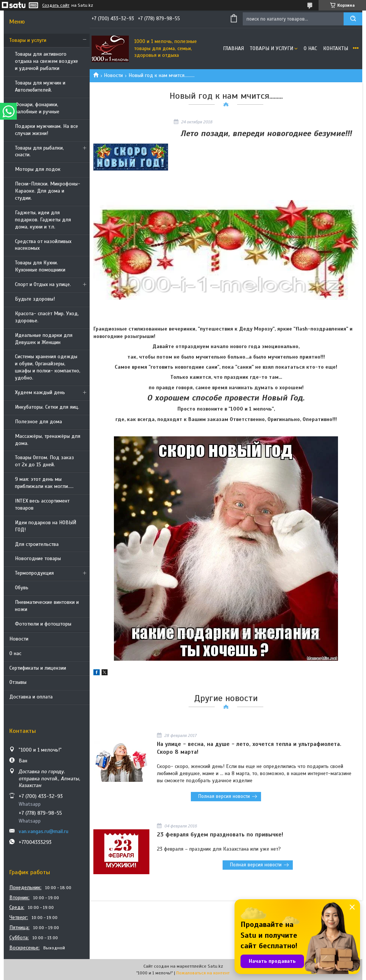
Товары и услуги (28, 40)
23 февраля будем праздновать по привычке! (220, 835)
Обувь (22, 588)
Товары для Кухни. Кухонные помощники (40, 266)
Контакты (336, 48)
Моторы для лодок (38, 169)
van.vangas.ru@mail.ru (44, 831)
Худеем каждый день (40, 392)
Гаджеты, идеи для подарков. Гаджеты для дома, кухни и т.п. (43, 220)
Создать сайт (56, 5)
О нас (15, 653)
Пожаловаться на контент (203, 973)
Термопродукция (34, 573)
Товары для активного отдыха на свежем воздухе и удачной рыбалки (46, 61)
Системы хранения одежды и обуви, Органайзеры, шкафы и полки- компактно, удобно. (48, 367)
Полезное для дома (38, 422)
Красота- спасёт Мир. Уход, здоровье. (47, 317)
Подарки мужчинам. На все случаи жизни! (46, 130)
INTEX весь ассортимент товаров (42, 504)
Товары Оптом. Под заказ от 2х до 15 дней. (44, 461)
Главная (233, 48)
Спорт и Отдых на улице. (43, 284)
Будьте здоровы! (35, 299)
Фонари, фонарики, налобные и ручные (37, 108)
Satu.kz (215, 966)
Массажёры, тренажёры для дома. (48, 440)
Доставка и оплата (31, 697)
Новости (19, 639)
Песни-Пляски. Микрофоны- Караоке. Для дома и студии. (48, 191)
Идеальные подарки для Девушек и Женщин (44, 339)
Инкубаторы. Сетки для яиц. (47, 407)
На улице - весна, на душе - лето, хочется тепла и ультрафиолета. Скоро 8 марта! (249, 748)
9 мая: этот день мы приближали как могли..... (44, 483)
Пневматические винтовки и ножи (47, 606)
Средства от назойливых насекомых (43, 245)
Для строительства (37, 544)
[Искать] (353, 19)
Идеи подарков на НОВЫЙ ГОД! (46, 526)
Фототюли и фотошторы (43, 624)
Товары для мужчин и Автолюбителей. (40, 86)
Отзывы (18, 682)
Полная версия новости (224, 796)
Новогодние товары (38, 558)
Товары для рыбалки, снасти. (39, 151)
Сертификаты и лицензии (38, 668)
